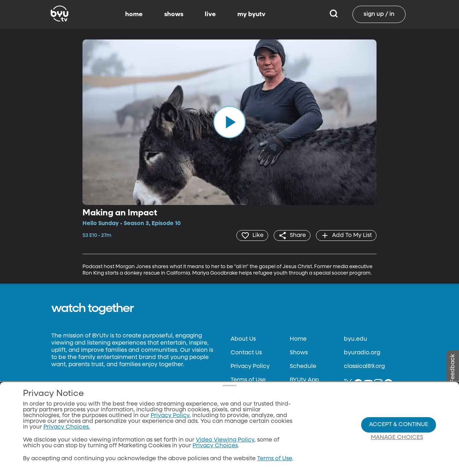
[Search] (334, 14)
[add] (346, 235)
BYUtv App (304, 380)
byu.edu (356, 339)
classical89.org (364, 367)
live (210, 14)
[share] (292, 235)
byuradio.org (362, 353)
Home (298, 339)
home (134, 14)
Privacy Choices (215, 446)
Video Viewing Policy (225, 440)
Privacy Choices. (67, 427)
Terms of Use (248, 380)
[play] (229, 122)
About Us (243, 339)
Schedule (303, 367)
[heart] (252, 235)
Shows (299, 353)
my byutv (251, 14)
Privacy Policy (250, 367)
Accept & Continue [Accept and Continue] (399, 425)
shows (174, 14)
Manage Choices (397, 438)
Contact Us (246, 353)
